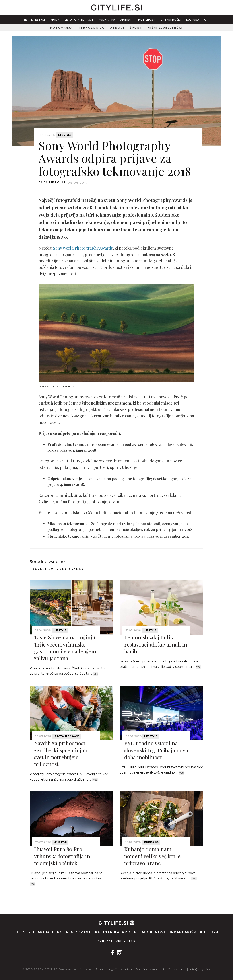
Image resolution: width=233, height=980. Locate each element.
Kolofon (126, 969)
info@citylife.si (200, 969)
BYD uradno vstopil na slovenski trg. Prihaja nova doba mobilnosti (156, 750)
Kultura (193, 20)
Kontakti (106, 941)
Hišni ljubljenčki (165, 28)
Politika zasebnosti (150, 969)
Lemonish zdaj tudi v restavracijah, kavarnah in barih (156, 644)
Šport (136, 28)
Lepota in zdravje (79, 20)
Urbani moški (171, 20)
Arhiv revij (126, 941)
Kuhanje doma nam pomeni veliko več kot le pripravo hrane (152, 856)
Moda (55, 20)
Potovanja (62, 28)
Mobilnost (147, 20)
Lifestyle (38, 20)
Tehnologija (91, 28)
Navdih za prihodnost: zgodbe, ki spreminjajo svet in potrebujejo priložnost (61, 754)
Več (96, 674)
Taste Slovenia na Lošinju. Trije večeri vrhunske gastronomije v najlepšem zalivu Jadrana (65, 648)
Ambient (127, 20)
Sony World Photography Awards (83, 248)
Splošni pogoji (106, 969)
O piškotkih (177, 969)
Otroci (117, 28)
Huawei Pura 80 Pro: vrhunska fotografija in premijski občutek (62, 856)
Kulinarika (107, 20)
